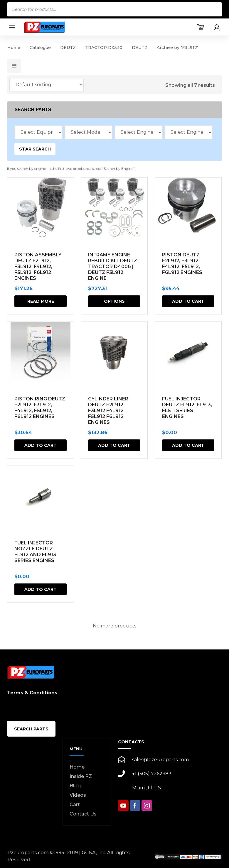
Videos (78, 795)
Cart (75, 804)
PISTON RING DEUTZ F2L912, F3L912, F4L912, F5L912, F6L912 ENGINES (40, 408)
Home (14, 48)
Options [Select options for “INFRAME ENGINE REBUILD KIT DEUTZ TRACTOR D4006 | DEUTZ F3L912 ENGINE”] (114, 301)
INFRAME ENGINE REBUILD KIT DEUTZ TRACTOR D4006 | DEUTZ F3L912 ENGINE (113, 267)
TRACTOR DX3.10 (104, 48)
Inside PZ (81, 776)
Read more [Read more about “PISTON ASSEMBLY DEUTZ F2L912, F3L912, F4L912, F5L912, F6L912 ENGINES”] (41, 301)
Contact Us (83, 814)
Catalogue (40, 48)
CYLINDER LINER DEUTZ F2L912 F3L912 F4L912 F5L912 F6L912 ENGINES (108, 411)
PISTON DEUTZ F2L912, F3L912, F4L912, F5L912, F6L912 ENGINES (182, 264)
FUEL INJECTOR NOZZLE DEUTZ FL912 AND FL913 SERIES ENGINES (35, 552)
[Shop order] (47, 85)
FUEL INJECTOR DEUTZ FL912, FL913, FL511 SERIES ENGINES (187, 408)
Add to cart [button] (188, 301)
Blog (75, 786)
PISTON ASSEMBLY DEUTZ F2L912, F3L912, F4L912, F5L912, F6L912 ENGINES (38, 267)
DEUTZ (68, 48)
